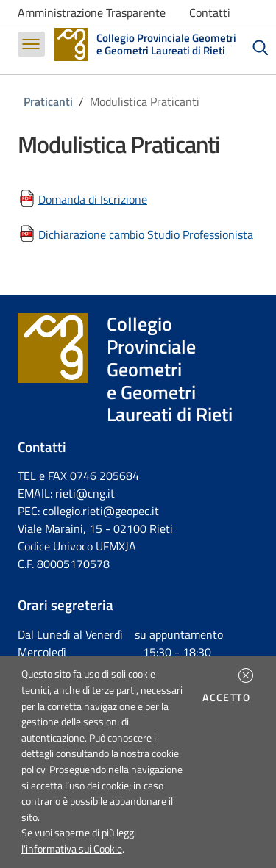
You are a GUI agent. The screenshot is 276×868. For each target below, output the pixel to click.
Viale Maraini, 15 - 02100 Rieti (95, 528)
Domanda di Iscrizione (93, 199)
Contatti (210, 12)
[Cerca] (261, 48)
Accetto (229, 697)
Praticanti (48, 101)
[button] (246, 675)
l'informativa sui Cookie (72, 849)
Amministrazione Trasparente (92, 12)
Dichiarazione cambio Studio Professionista (146, 234)
